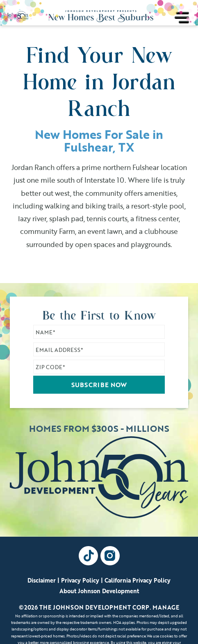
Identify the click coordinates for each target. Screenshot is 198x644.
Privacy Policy (80, 580)
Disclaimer (42, 580)
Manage (166, 607)
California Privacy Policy (138, 580)
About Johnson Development (99, 591)
